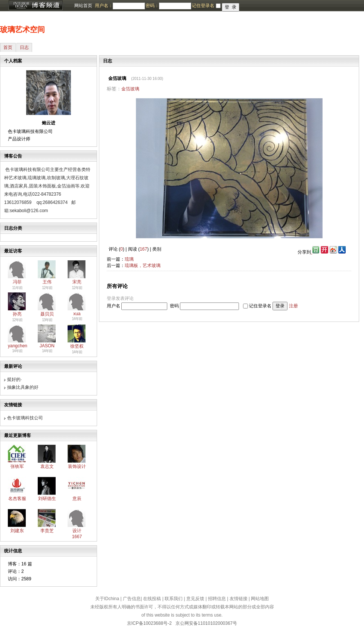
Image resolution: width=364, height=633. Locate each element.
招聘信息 (217, 599)
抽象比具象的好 (23, 387)
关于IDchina (107, 599)
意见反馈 (195, 599)
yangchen (18, 346)
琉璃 (129, 259)
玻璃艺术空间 (22, 30)
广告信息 (132, 599)
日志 (24, 47)
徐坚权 (77, 346)
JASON (47, 346)
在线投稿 (152, 599)
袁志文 (47, 466)
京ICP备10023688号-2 (149, 623)
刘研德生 (47, 499)
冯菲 (17, 282)
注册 (293, 306)
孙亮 (17, 314)
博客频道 (35, 6)
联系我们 (174, 599)
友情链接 (239, 599)
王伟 (47, 282)
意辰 (77, 499)
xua (77, 314)
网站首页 (83, 6)
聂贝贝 (47, 314)
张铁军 (17, 466)
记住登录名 (260, 306)
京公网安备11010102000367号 (206, 623)
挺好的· (14, 379)
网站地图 (260, 599)
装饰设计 (77, 466)
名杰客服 (17, 499)
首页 (8, 47)
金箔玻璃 (130, 89)
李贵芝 (47, 531)
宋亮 (77, 282)
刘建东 (17, 531)
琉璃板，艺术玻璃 (143, 266)
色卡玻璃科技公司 (25, 418)
